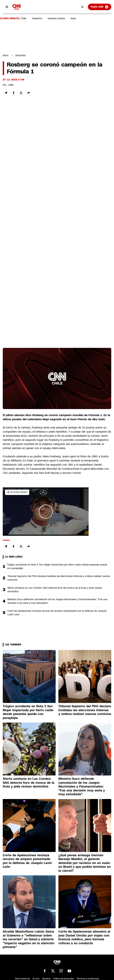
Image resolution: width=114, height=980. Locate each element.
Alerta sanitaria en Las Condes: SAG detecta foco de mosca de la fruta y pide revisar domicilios (55, 590)
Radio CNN (100, 7)
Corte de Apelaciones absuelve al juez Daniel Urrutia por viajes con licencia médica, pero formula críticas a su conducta (84, 937)
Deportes (21, 55)
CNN (11, 85)
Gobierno (37, 18)
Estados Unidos (56, 18)
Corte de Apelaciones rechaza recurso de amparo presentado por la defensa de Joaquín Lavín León (57, 613)
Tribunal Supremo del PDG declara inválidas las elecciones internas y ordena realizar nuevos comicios (59, 578)
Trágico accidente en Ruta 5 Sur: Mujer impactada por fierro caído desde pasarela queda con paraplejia (57, 566)
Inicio (6, 55)
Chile (24, 18)
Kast (73, 18)
